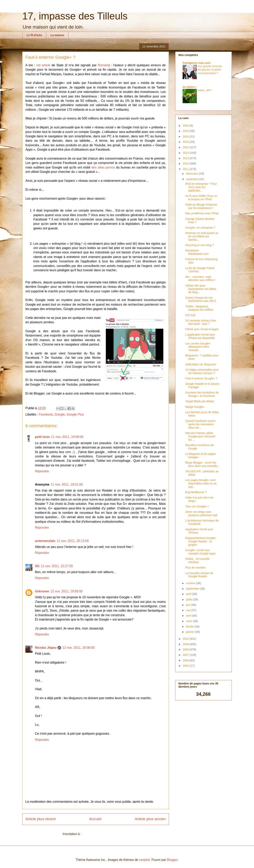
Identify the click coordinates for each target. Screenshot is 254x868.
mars (189, 621)
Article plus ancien (150, 819)
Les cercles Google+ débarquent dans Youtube (198, 347)
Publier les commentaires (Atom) (105, 834)
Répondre (42, 471)
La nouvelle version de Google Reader (199, 575)
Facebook (46, 414)
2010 (186, 639)
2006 (186, 660)
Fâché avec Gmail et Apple (202, 329)
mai (189, 610)
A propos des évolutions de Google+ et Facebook (202, 394)
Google (60, 414)
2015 (186, 147)
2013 (186, 158)
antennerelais (45, 541)
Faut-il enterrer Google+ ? (201, 378)
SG (37, 566)
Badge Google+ (195, 407)
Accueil (95, 819)
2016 (186, 142)
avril (189, 616)
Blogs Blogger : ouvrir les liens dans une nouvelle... (203, 464)
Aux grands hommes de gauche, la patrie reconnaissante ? (210, 70)
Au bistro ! (190, 87)
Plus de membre (195, 568)
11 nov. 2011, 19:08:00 (67, 437)
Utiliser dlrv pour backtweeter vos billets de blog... (201, 289)
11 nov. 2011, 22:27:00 (57, 566)
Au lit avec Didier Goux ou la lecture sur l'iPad (201, 198)
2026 (186, 126)
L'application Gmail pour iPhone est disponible (200, 336)
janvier (190, 632)
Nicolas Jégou (46, 648)
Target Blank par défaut (200, 401)
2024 (186, 137)
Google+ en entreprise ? (200, 228)
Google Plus (75, 414)
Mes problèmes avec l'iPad (202, 213)
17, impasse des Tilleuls (75, 16)
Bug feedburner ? (196, 492)
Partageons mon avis (197, 63)
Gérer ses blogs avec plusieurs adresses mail (201, 513)
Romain (103, 65)
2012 (186, 164)
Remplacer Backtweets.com (197, 252)
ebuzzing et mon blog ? (200, 245)
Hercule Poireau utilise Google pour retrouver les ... (200, 436)
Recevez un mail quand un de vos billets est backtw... (202, 236)
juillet (190, 600)
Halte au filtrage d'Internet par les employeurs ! (201, 206)
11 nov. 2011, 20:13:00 (73, 541)
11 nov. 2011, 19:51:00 (67, 485)
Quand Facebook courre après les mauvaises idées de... (200, 424)
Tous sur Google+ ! (197, 506)
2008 (186, 650)
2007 (186, 655)
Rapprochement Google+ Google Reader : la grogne (201, 541)
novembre (192, 179)
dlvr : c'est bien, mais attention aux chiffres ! (200, 279)
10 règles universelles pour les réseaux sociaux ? (202, 371)
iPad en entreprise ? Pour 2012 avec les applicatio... (201, 187)
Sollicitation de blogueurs (201, 364)
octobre (191, 583)
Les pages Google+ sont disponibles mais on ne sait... (201, 483)
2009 (186, 644)
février (190, 626)
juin (189, 605)
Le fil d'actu (34, 35)
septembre (193, 589)
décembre (192, 174)
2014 (186, 153)
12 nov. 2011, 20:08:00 (78, 648)
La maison (57, 35)
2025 (186, 131)
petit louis (42, 437)
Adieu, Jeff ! (205, 90)
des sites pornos (103, 167)
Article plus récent (41, 819)
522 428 (190, 315)
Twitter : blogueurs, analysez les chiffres (199, 308)
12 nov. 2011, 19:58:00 (67, 591)
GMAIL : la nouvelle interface (197, 561)
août (189, 594)
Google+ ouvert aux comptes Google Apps (200, 552)
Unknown (42, 591)
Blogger (172, 860)
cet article (43, 65)
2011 (186, 169)
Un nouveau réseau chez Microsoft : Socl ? (201, 322)
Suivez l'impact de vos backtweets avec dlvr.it (201, 299)
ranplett (144, 860)
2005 (186, 666)
